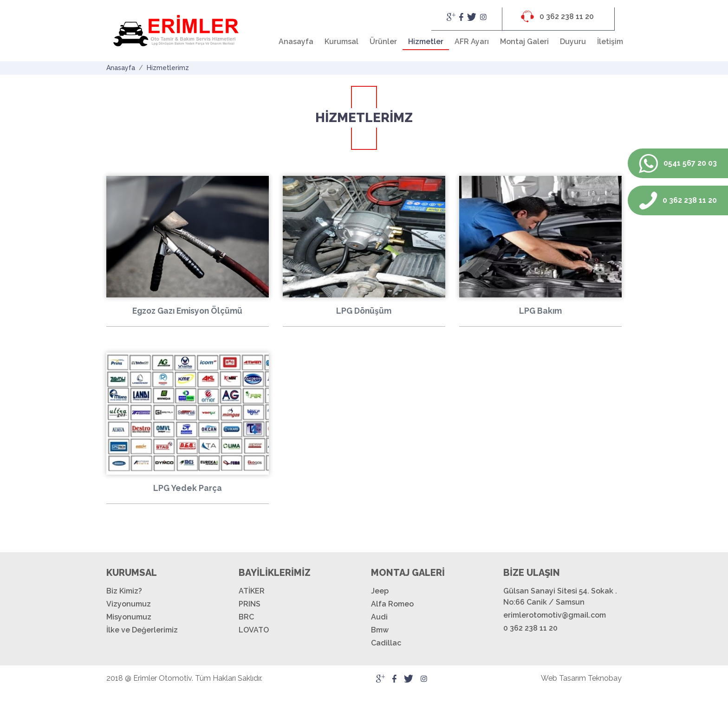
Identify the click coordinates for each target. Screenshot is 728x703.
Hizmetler (426, 42)
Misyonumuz (129, 617)
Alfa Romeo (392, 604)
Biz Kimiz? (124, 591)
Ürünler (383, 42)
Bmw (380, 630)
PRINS (250, 604)
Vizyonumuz (129, 604)
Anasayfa (296, 42)
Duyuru (573, 42)
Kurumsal (341, 42)
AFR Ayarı (472, 42)
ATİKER (252, 591)
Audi (379, 617)
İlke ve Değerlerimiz (142, 630)
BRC (246, 617)
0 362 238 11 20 (557, 16)
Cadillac (386, 643)
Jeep (380, 591)
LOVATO (254, 630)
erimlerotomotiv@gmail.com (555, 615)
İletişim (610, 42)
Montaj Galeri (524, 42)
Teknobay (605, 678)
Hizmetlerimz (168, 68)
